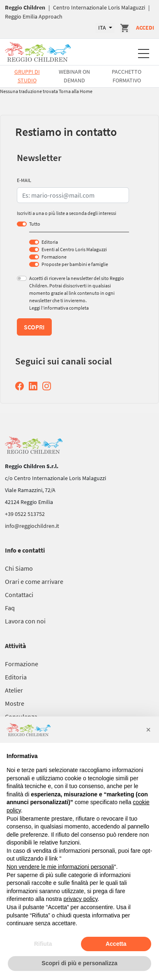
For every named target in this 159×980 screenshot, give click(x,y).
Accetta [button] (116, 944)
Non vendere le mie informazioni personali (60, 867)
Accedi (145, 28)
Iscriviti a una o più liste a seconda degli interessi (67, 213)
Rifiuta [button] (43, 944)
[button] (148, 730)
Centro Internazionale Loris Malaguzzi (99, 7)
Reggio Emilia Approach (34, 16)
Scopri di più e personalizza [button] (79, 963)
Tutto (35, 224)
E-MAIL (24, 180)
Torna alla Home (76, 91)
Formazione (54, 257)
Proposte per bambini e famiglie (75, 264)
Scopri (34, 327)
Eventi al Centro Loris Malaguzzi (74, 249)
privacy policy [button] (81, 899)
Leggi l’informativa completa (59, 308)
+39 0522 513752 (25, 514)
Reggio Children (25, 7)
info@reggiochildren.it (32, 526)
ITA (103, 28)
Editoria (50, 242)
